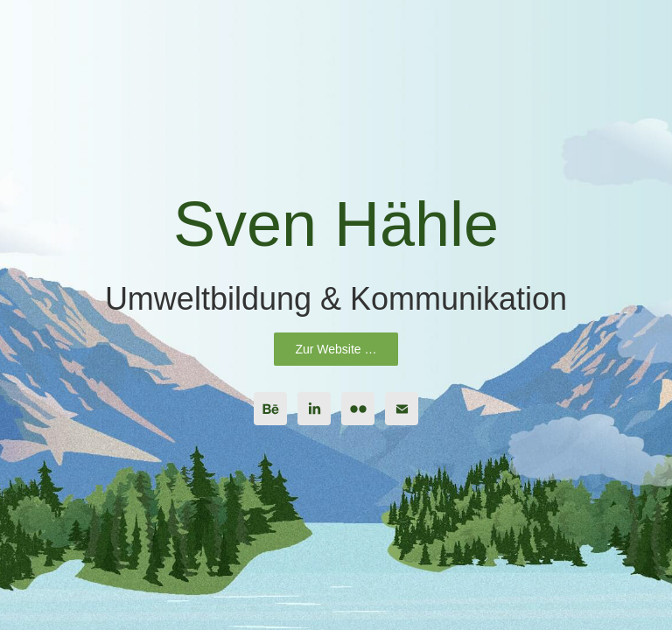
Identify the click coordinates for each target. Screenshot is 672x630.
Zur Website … (336, 349)
